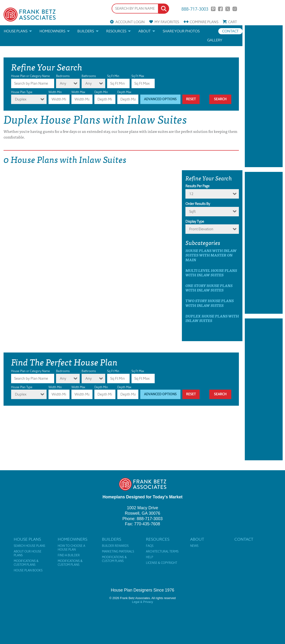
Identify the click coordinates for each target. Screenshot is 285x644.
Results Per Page (197, 186)
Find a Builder (69, 555)
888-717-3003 (195, 9)
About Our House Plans (28, 553)
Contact (230, 31)
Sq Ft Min (113, 76)
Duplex (21, 99)
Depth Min (101, 92)
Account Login (130, 22)
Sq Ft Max (138, 76)
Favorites (167, 22)
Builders (86, 31)
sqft (192, 211)
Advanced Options (160, 99)
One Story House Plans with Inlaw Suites (209, 288)
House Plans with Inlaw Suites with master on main (211, 255)
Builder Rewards (115, 546)
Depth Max (124, 92)
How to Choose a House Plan (71, 548)
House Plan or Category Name (31, 76)
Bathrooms (89, 76)
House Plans (16, 31)
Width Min (55, 92)
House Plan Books (28, 570)
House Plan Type (22, 92)
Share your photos (181, 31)
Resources (116, 31)
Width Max (78, 92)
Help (149, 557)
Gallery (215, 40)
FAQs (150, 546)
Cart (232, 22)
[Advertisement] (264, 96)
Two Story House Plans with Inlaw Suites (210, 303)
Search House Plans (29, 546)
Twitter (228, 9)
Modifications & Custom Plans (26, 563)
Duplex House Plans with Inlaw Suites (212, 318)
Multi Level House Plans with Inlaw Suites (211, 273)
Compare (204, 22)
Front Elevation (201, 229)
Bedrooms (63, 76)
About (145, 31)
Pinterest (213, 9)
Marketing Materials (118, 552)
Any (63, 83)
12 (191, 194)
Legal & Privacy (142, 602)
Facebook (220, 9)
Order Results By (198, 204)
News (194, 546)
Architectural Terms (162, 552)
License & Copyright (162, 563)
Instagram (235, 9)
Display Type (195, 222)
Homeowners (52, 31)
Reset (191, 99)
